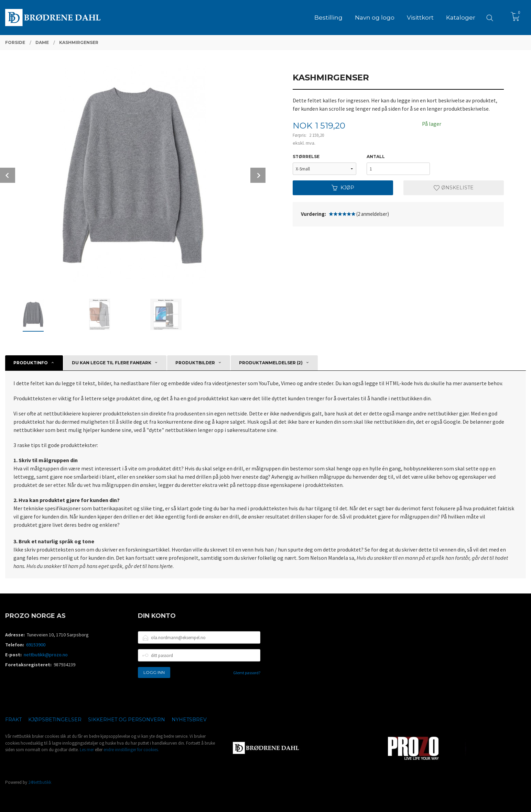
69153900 (36, 645)
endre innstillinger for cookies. (131, 750)
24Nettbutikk (40, 782)
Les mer (87, 750)
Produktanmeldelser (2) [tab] (271, 363)
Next (258, 175)
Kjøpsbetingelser (55, 720)
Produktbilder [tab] (195, 363)
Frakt (13, 720)
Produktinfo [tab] (31, 363)
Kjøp (343, 188)
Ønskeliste (454, 188)
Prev (8, 175)
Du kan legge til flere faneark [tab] (112, 363)
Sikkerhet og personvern (127, 720)
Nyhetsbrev (189, 720)
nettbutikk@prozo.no (46, 655)
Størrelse (306, 157)
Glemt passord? (247, 673)
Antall (376, 157)
